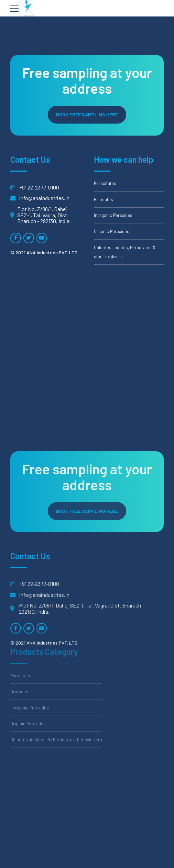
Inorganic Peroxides (113, 215)
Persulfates (105, 183)
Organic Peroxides (112, 231)
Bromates (104, 199)
